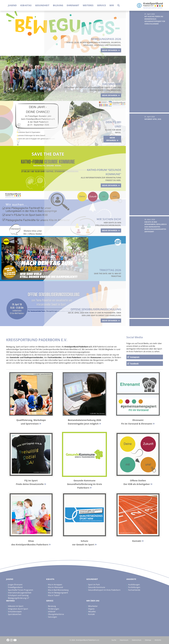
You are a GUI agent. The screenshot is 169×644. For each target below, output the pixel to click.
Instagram (135, 357)
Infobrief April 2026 (153, 119)
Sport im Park (94, 585)
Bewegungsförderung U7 (19, 598)
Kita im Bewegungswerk (58, 593)
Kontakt (91, 614)
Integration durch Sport (18, 609)
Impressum (124, 640)
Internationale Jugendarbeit (20, 593)
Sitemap (148, 640)
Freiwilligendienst (15, 587)
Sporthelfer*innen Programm (21, 590)
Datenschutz (137, 640)
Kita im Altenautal (55, 587)
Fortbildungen (134, 587)
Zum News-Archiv (140, 323)
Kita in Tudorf (54, 595)
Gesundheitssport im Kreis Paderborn (104, 590)
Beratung (52, 606)
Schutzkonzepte (15, 612)
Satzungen (52, 617)
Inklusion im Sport (16, 606)
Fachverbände (134, 590)
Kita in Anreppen (55, 585)
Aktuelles (92, 612)
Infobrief (52, 612)
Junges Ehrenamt (15, 585)
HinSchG (158, 640)
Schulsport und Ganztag (18, 595)
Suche (114, 640)
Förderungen (54, 609)
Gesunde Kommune (97, 587)
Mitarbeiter (93, 606)
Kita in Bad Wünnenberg (58, 590)
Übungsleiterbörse (56, 614)
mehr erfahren (108, 49)
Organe (91, 609)
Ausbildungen (134, 585)
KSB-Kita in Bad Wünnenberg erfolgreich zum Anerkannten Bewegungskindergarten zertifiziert (156, 227)
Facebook (134, 364)
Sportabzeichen (15, 614)
